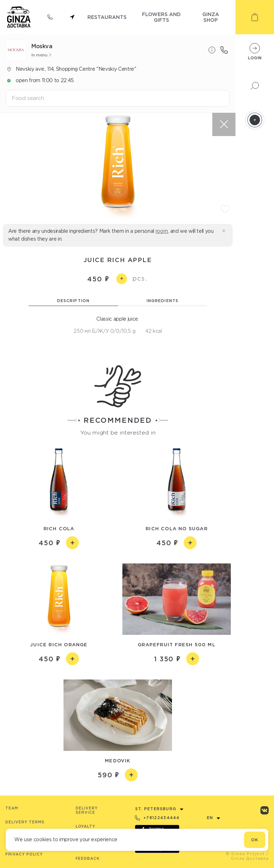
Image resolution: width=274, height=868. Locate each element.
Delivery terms (25, 822)
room (162, 231)
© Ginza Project (245, 854)
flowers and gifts (161, 17)
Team (12, 808)
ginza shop (211, 17)
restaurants (107, 17)
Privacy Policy (24, 854)
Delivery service (87, 810)
